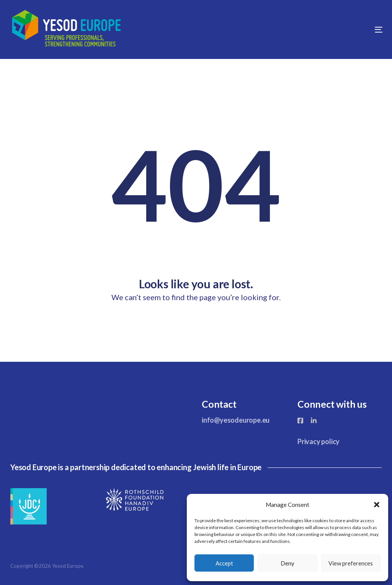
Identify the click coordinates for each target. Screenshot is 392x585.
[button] (377, 505)
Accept (224, 563)
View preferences (351, 563)
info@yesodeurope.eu (236, 420)
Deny (287, 563)
